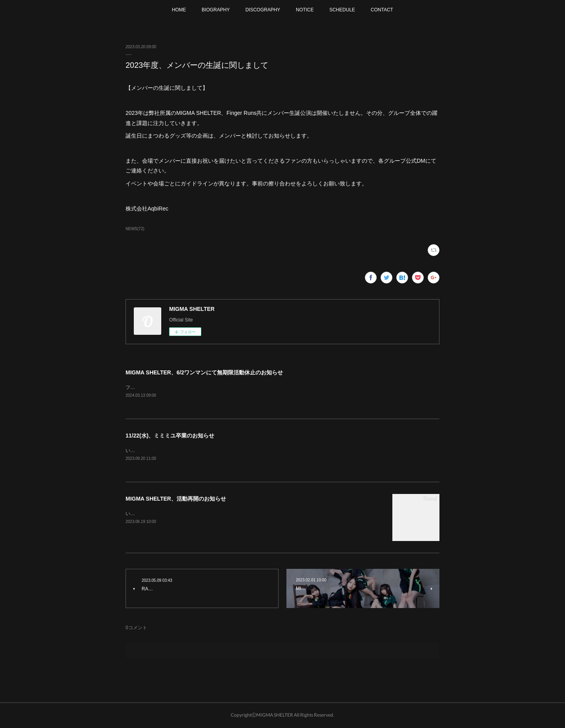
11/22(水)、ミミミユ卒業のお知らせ (170, 436)
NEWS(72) (135, 229)
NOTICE (305, 10)
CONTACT (382, 10)
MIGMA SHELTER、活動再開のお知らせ (176, 500)
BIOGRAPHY (216, 10)
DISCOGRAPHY (263, 10)
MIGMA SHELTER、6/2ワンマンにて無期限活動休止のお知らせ (204, 372)
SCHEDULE (342, 10)
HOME (179, 10)
